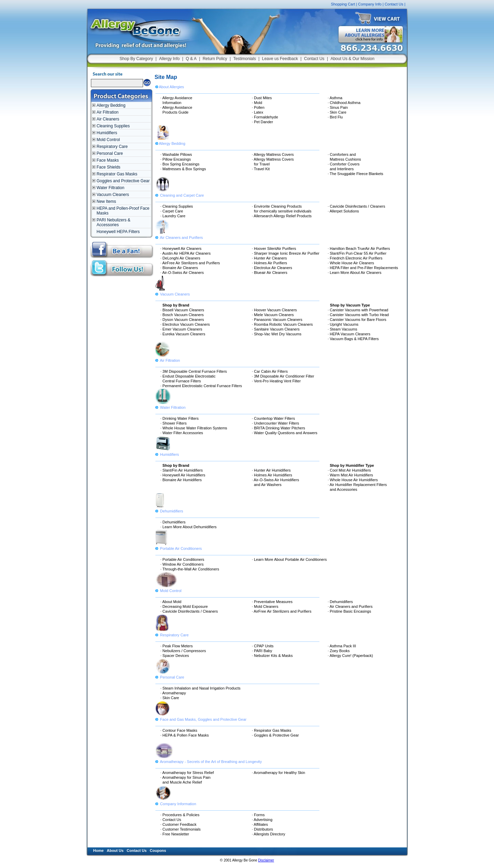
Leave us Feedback (280, 59)
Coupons (158, 850)
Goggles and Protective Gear (123, 181)
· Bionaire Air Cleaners (179, 268)
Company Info (370, 4)
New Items (107, 201)
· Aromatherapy (173, 693)
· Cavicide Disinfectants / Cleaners (356, 206)
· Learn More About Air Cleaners (355, 273)
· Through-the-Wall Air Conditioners (190, 569)
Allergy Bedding (111, 105)
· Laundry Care (173, 216)
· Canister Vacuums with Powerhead (358, 310)
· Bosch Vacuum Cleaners (182, 315)
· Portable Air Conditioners (183, 559)
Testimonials (245, 59)
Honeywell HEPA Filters (118, 232)
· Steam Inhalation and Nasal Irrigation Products (201, 688)
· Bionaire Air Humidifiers (181, 480)
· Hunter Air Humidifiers (271, 470)
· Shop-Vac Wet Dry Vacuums (277, 334)
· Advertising (262, 820)
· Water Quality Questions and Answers (285, 433)
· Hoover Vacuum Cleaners (274, 310)
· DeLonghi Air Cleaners (180, 258)
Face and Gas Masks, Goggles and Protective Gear (201, 717)
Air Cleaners (108, 119)
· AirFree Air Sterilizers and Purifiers (190, 263)
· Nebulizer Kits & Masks (272, 656)
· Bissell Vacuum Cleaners (183, 310)
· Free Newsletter (175, 834)
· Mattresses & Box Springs (183, 169)
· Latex (257, 112)
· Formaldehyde (265, 117)
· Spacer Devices (175, 656)
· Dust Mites (262, 98)
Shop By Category (136, 59)
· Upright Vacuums (343, 324)
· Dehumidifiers (173, 522)
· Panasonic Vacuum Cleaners (277, 320)
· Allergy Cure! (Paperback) (350, 656)
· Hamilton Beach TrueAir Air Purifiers (359, 248)
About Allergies (170, 87)
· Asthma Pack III (342, 646)
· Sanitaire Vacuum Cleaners (276, 329)
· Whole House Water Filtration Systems (194, 428)
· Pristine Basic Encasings (349, 611)
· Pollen (258, 107)
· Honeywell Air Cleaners (181, 248)
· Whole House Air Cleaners (351, 263)
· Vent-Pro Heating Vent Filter (276, 381)
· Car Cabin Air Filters (270, 371)
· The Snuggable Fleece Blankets (355, 174)
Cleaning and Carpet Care (180, 193)
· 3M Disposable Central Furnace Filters (194, 371)
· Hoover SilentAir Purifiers (274, 248)
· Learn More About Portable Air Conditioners (289, 559)
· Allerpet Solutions (343, 211)
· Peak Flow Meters (177, 646)
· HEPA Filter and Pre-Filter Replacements (363, 268)
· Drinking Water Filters (180, 418)
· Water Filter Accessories (182, 433)
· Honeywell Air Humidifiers (183, 475)
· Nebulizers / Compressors (183, 651)
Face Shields (109, 167)
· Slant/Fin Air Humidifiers (182, 470)
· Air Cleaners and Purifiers (350, 606)
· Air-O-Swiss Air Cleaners (182, 273)
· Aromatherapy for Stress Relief (187, 773)
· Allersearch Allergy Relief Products (282, 216)
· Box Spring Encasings (180, 164)
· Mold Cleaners (265, 606)
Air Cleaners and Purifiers (179, 235)
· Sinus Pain (338, 107)
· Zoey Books (339, 651)
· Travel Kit (261, 169)
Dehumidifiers (169, 509)
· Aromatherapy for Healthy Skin (278, 773)
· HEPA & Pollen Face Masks (185, 735)
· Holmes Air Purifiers (269, 263)
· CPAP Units (263, 646)
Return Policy (215, 59)
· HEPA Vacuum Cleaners (349, 334)
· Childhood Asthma (344, 103)
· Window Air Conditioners (182, 564)
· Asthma (335, 98)
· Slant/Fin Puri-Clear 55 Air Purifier (357, 253)
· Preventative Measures (272, 602)
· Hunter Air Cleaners (269, 258)
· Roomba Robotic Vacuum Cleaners (282, 324)
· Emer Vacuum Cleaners (181, 329)
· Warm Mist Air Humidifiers (350, 475)
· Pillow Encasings (176, 159)
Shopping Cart (343, 4)
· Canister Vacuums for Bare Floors (357, 320)
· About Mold (171, 602)
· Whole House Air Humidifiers (353, 480)
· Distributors (262, 829)
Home (99, 850)
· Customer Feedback (179, 824)
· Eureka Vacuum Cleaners (183, 334)
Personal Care (110, 153)
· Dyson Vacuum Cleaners (182, 320)
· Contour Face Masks (179, 730)
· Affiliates (260, 824)
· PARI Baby (262, 651)
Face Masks (108, 160)
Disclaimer (266, 860)
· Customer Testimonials (181, 829)
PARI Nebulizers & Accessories (114, 222)
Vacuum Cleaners (113, 195)
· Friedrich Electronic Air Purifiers (355, 258)
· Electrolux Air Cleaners (272, 268)
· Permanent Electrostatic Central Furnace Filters (201, 386)
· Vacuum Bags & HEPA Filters (353, 339)
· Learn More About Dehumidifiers (189, 527)
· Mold (257, 103)
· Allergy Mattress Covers (273, 154)
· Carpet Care (172, 211)
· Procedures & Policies (180, 815)
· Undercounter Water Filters (275, 423)
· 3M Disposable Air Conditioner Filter (283, 376)
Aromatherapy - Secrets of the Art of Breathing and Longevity (209, 759)
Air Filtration (108, 112)
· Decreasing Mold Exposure (184, 606)
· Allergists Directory (268, 834)
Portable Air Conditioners (179, 546)
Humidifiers (107, 133)
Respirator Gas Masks (117, 174)
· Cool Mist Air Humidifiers (349, 470)
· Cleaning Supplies (177, 206)
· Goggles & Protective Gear (275, 735)
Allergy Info (169, 59)
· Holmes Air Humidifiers (272, 475)
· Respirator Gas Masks (272, 730)
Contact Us (394, 4)
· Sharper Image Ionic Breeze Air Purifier (286, 253)
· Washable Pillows (176, 154)
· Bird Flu (335, 117)
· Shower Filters (174, 423)
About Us (115, 850)
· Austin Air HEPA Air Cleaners (186, 253)
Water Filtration (111, 188)
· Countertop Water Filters (273, 418)
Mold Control (108, 140)
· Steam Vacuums (342, 329)
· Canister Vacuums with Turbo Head (358, 315)
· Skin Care (337, 112)
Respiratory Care (112, 147)
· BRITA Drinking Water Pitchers (278, 428)
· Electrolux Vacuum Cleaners (185, 324)
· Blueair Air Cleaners (269, 273)
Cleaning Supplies (113, 126)
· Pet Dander (262, 122)
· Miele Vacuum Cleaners (273, 315)
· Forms (258, 815)
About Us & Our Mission (352, 59)
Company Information (176, 801)
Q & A (191, 59)
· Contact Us (171, 820)
